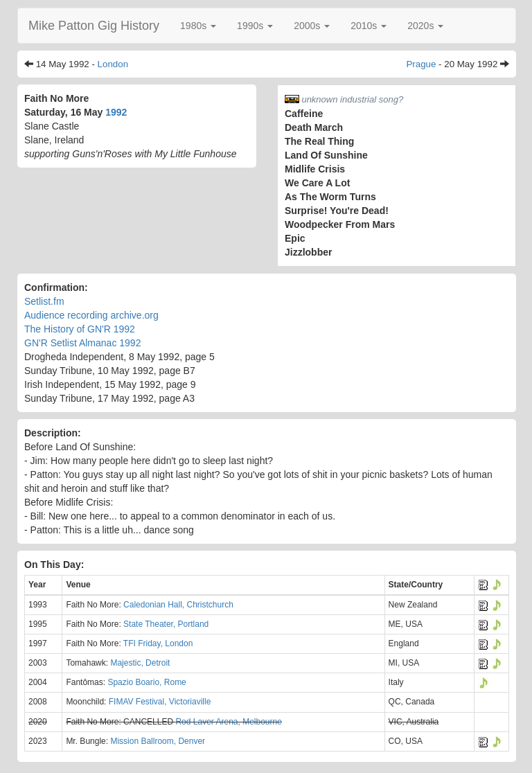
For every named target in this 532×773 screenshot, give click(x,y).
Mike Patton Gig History (94, 26)
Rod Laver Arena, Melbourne (228, 722)
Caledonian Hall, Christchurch (178, 605)
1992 (116, 112)
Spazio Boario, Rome (147, 682)
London (113, 64)
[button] (198, 26)
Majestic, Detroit (140, 663)
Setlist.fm (44, 301)
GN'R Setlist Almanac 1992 (82, 343)
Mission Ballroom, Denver (158, 741)
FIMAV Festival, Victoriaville (160, 702)
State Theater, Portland (166, 624)
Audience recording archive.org (91, 315)
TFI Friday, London (158, 643)
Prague (421, 64)
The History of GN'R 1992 (80, 329)
